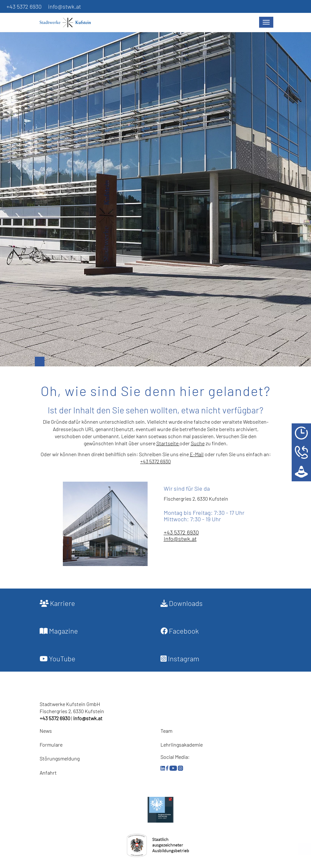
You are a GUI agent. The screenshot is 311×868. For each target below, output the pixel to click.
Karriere (57, 603)
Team (166, 731)
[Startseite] (69, 23)
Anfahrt (48, 773)
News (46, 731)
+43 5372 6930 (24, 6)
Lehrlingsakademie (182, 745)
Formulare (51, 745)
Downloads (182, 603)
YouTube (58, 658)
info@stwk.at (64, 6)
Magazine (59, 631)
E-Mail (197, 454)
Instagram (180, 658)
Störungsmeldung (60, 758)
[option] (155, 193)
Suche (198, 443)
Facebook (180, 631)
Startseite (168, 443)
